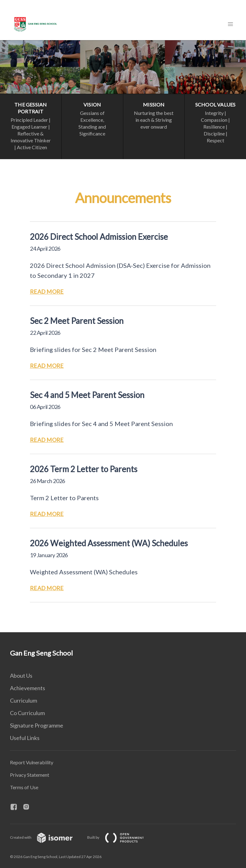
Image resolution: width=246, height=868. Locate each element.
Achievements (28, 688)
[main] (123, 336)
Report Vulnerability (32, 762)
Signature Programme (37, 725)
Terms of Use (24, 787)
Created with (46, 837)
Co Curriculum (27, 713)
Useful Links (25, 738)
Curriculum (24, 700)
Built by (121, 837)
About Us (21, 676)
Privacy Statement (30, 775)
